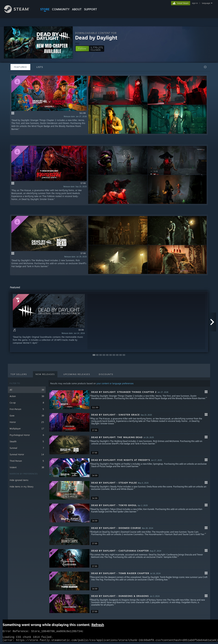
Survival (27, 448)
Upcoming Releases (77, 374)
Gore (27, 416)
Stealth (27, 441)
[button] (82, 49)
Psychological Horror (27, 435)
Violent (27, 467)
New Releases (45, 374)
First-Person (27, 409)
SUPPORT (91, 9)
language (206, 3)
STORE (45, 9)
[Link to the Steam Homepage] (19, 12)
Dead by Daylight (96, 37)
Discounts (106, 374)
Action (27, 396)
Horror (27, 422)
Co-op (27, 403)
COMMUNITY (61, 9)
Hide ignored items (19, 480)
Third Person (27, 461)
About (77, 9)
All (27, 390)
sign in (195, 3)
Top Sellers (19, 374)
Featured (20, 67)
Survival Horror (27, 454)
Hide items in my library (22, 487)
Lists (40, 67)
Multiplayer (27, 429)
